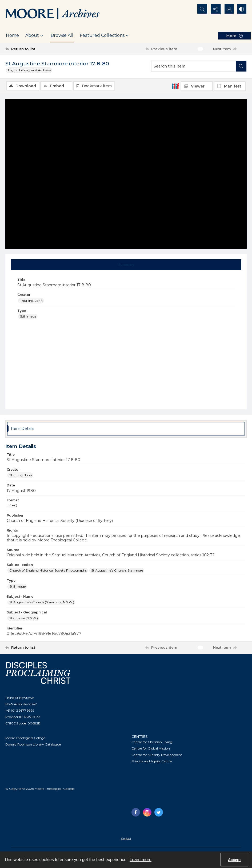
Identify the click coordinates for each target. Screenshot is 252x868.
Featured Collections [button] (105, 35)
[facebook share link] (136, 812)
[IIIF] (175, 86)
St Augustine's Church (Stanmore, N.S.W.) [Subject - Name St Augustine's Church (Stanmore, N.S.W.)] (42, 602)
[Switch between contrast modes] (241, 9)
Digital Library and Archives (29, 70)
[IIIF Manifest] (230, 86)
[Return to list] (38, 49)
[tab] (126, 265)
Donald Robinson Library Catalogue (33, 744)
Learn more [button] (141, 860)
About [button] (35, 35)
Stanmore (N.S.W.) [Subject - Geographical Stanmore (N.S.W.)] (24, 618)
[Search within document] (241, 66)
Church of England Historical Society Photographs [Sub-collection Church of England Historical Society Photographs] (48, 571)
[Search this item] (194, 66)
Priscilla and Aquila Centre (152, 761)
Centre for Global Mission (151, 749)
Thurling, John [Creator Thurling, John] (31, 301)
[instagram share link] (147, 812)
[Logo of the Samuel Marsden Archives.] (53, 14)
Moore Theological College (25, 738)
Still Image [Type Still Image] (28, 316)
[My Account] (228, 9)
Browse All (62, 35)
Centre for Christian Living (152, 742)
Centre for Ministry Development (157, 755)
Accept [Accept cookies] (234, 860)
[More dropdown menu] (234, 36)
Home (12, 35)
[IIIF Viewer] (197, 86)
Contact (126, 839)
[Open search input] (201, 9)
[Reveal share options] (215, 9)
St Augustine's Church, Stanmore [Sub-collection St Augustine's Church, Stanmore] (117, 571)
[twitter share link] (159, 812)
